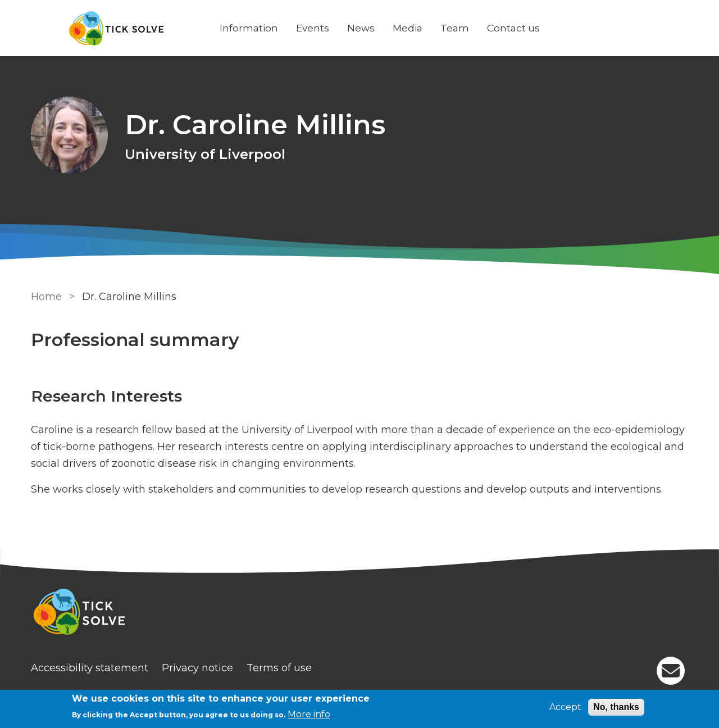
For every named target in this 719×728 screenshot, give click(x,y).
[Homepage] (359, 613)
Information (249, 28)
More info (309, 714)
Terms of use (279, 668)
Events (313, 28)
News (361, 28)
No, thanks (616, 707)
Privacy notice (197, 668)
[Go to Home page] (116, 28)
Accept (565, 707)
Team (455, 28)
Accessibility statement (90, 668)
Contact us (513, 28)
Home (46, 297)
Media (408, 28)
